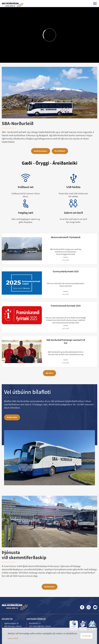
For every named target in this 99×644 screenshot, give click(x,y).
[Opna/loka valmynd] (95, 4)
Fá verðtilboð (60, 151)
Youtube (95, 607)
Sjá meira (49, 373)
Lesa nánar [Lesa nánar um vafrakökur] (13, 638)
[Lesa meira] (83, 626)
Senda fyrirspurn (40, 151)
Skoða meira (12, 417)
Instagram (89, 607)
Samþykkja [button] (86, 636)
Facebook (82, 607)
